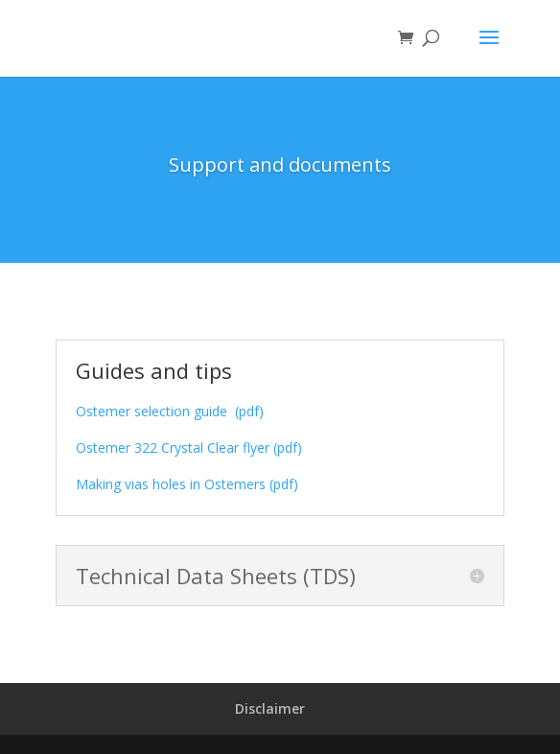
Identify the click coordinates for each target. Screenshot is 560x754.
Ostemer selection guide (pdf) (170, 411)
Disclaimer (270, 708)
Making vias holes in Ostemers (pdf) (187, 484)
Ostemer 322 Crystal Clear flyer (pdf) (189, 448)
